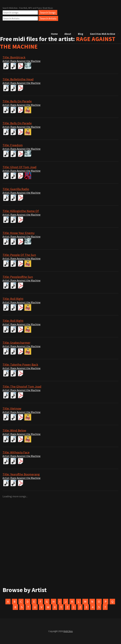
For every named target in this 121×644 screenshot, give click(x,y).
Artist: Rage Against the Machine (22, 61)
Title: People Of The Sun (19, 255)
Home (54, 34)
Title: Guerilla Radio (16, 189)
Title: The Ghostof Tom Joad (22, 386)
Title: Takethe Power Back (20, 365)
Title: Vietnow (12, 408)
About (68, 34)
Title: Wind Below (14, 430)
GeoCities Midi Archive (103, 34)
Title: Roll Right (13, 299)
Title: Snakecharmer (16, 343)
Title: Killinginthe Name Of (21, 211)
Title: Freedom (13, 145)
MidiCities (68, 631)
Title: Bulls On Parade (17, 101)
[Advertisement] (60, 549)
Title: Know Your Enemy (19, 233)
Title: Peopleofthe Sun (18, 277)
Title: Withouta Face (16, 452)
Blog (81, 34)
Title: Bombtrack (14, 57)
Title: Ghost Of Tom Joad (19, 167)
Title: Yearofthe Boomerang (21, 474)
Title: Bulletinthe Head (18, 79)
